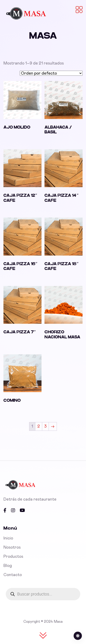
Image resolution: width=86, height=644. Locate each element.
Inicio (8, 538)
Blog (8, 566)
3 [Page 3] (45, 426)
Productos (13, 557)
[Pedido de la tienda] (51, 73)
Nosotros (12, 547)
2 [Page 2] (39, 426)
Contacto (13, 575)
